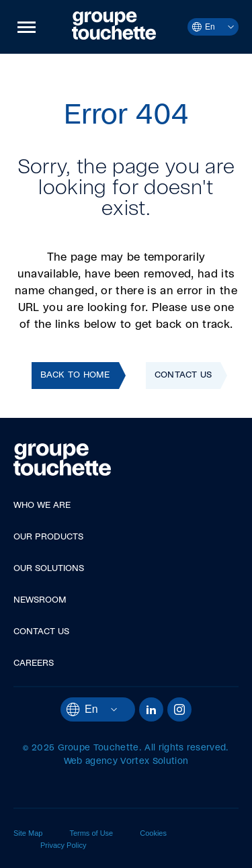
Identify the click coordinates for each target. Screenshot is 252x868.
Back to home (75, 375)
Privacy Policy (63, 845)
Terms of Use (91, 833)
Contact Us (183, 375)
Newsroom (40, 600)
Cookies (153, 833)
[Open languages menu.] (224, 27)
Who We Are (42, 506)
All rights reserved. (186, 748)
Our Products (48, 537)
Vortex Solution (154, 762)
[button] (27, 27)
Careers (34, 663)
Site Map (28, 833)
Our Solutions (49, 569)
